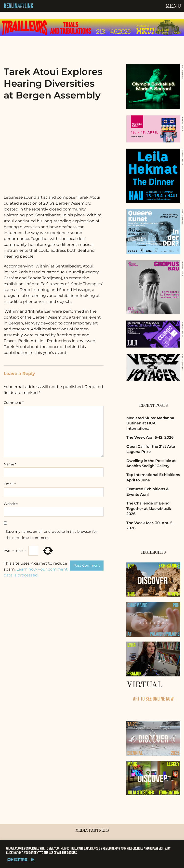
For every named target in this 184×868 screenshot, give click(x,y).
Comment (14, 403)
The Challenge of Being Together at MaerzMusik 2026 (149, 508)
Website (11, 504)
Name (10, 464)
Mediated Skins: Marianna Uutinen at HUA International (150, 423)
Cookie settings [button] (17, 860)
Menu (173, 6)
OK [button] (33, 860)
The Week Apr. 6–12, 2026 (150, 437)
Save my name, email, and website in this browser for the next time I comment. (51, 535)
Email (10, 484)
